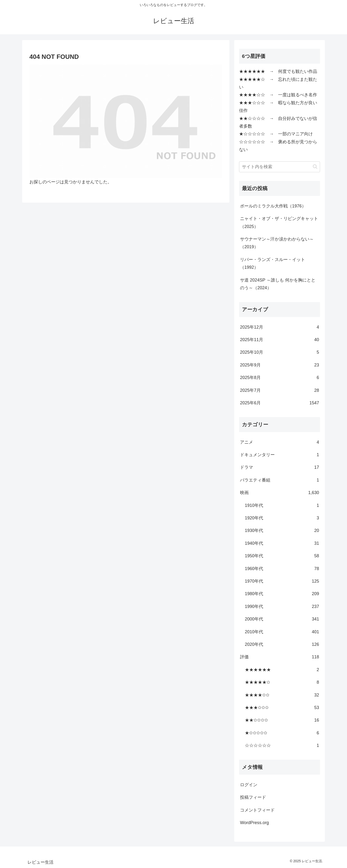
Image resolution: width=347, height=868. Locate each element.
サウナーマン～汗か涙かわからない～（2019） (277, 243)
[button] (315, 167)
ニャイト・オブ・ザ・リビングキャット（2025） (279, 222)
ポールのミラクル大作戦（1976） (273, 206)
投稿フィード (253, 797)
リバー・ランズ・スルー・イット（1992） (273, 263)
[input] (280, 167)
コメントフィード (257, 810)
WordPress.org (254, 823)
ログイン (249, 785)
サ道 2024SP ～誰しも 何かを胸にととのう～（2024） (278, 284)
